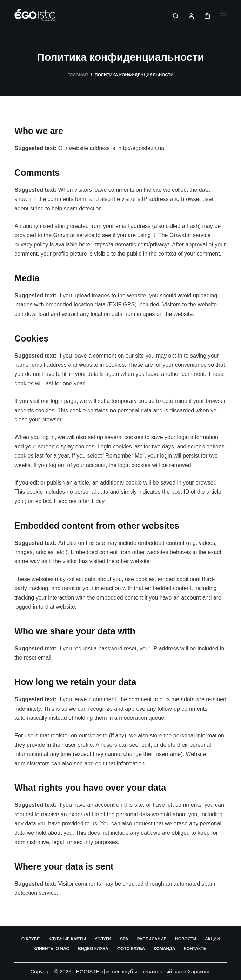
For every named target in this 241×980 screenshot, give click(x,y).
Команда (164, 949)
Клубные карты (67, 939)
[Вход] (191, 16)
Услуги (103, 939)
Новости (186, 939)
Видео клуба (93, 949)
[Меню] (223, 16)
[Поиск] (176, 16)
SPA (124, 939)
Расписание (152, 939)
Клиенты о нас (51, 949)
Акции (212, 939)
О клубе (31, 939)
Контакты (196, 949)
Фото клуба (131, 949)
